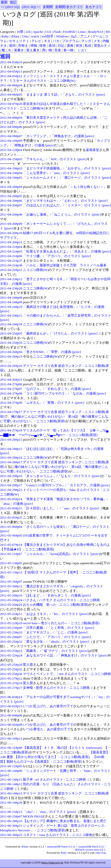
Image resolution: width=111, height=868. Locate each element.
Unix (25, 36)
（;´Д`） (82, 50)
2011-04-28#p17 (11, 462)
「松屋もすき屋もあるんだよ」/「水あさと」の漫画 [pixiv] (67, 251)
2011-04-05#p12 (11, 76)
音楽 (58, 50)
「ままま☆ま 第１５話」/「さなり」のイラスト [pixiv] (64, 94)
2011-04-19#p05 (11, 178)
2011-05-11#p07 (11, 554)
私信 (88, 46)
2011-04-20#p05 (11, 196)
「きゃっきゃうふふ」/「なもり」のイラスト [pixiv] (62, 476)
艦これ (7, 50)
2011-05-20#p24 (11, 600)
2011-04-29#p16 (11, 476)
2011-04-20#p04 (11, 187)
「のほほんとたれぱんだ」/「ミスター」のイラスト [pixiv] (67, 205)
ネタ (47, 41)
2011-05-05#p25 (11, 517)
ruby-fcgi (101, 853)
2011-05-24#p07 (11, 637)
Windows (62, 36)
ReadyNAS (96, 32)
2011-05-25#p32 (11, 669)
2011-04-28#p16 (11, 457)
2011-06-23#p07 (11, 816)
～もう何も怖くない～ (87, 187)
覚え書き (33, 50)
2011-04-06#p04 (11, 85)
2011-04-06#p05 (11, 94)
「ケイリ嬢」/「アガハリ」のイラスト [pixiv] (57, 256)
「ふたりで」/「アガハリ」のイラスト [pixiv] (57, 637)
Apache (38, 32)
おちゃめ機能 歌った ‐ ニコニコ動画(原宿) (56, 605)
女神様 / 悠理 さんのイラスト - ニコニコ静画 (56, 688)
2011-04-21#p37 (11, 261)
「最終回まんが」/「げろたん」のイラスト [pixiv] (60, 333)
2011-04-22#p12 (11, 270)
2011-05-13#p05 (11, 563)
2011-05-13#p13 (11, 572)
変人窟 (28, 665)
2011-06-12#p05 (11, 766)
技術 (43, 46)
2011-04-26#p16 (11, 366)
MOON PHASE (34, 816)
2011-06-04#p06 (11, 715)
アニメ (85, 36)
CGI (48, 32)
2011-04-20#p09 (11, 224)
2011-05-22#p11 (11, 614)
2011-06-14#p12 (11, 784)
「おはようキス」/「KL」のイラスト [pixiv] (56, 614)
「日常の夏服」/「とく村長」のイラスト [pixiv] (58, 628)
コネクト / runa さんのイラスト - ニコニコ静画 (57, 835)
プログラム (70, 41)
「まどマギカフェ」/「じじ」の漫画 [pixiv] (55, 632)
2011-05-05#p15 (11, 508)
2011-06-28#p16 (11, 821)
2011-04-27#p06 (11, 384)
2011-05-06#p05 (11, 535)
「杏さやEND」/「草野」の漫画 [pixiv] (52, 352)
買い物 (47, 50)
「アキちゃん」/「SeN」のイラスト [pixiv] (55, 159)
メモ (97, 41)
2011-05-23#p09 (11, 628)
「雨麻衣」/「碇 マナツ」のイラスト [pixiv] (56, 651)
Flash (57, 32)
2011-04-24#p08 (11, 297)
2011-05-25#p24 (11, 655)
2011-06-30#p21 (11, 826)
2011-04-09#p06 (11, 127)
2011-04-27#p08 (11, 393)
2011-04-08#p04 (11, 118)
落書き (19, 50)
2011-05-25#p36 (11, 674)
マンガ (86, 41)
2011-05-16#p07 (11, 582)
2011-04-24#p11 (11, 315)
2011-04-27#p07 (11, 389)
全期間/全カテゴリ (69, 7)
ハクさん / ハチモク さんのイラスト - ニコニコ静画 (61, 600)
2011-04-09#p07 (11, 136)
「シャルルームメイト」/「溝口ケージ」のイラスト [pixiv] (67, 178)
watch (35, 36)
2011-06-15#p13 (11, 812)
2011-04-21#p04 (11, 247)
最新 (4, 2)
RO (108, 32)
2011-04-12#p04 (11, 150)
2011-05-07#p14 (11, 545)
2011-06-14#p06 (11, 771)
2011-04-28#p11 (11, 440)
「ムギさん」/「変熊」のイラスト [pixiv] (53, 403)
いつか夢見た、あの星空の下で (47, 729)
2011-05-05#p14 (11, 499)
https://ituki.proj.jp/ (53, 862)
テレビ (36, 41)
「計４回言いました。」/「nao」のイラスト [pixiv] (61, 508)
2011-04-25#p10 (11, 343)
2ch (28, 32)
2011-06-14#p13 (11, 793)
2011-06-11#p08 (11, 748)
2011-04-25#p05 (11, 333)
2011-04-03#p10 (11, 62)
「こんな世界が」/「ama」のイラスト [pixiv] (56, 173)
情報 (34, 46)
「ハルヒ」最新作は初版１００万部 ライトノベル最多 (65, 265)
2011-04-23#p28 (11, 288)
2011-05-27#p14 (11, 683)
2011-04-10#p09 (11, 141)
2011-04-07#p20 (11, 104)
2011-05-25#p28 (11, 665)
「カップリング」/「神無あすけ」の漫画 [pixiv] (58, 136)
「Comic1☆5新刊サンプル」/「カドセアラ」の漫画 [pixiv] (66, 485)
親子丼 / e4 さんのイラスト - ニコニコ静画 (54, 779)
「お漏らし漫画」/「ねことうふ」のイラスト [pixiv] (62, 214)
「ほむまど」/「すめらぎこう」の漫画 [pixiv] (57, 595)
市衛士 (23, 46)
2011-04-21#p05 (11, 251)
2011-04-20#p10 (11, 233)
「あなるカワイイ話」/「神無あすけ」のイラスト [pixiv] (65, 655)
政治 (52, 46)
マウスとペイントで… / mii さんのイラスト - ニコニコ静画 (67, 674)
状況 (79, 46)
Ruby (5, 36)
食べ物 (68, 50)
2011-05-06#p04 (11, 527)
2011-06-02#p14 (11, 697)
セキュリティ (19, 41)
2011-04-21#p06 (11, 256)
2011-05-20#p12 (11, 586)
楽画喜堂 (92, 150)
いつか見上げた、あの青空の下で (48, 706)
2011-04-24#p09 (11, 302)
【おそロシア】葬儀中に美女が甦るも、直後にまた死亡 (65, 821)
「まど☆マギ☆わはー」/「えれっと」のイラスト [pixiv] (65, 201)
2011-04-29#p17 (11, 485)
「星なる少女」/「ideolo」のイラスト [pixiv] (56, 642)
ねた (74, 36)
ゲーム (97, 36)
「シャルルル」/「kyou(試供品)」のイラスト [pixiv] (61, 554)
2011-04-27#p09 (11, 403)
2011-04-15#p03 (11, 159)
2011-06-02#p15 (11, 706)
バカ (56, 41)
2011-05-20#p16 (11, 595)
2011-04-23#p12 (11, 279)
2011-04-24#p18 (11, 324)
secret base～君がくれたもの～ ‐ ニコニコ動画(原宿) (61, 623)
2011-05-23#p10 (11, 632)
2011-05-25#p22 (11, 642)
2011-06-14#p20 (11, 803)
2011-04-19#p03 (11, 168)
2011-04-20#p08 (11, 214)
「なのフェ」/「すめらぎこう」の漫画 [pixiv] (57, 389)
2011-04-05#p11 (11, 71)
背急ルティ (102, 46)
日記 (61, 46)
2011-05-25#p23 (11, 651)
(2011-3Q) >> (31, 7)
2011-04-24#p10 (11, 307)
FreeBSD (69, 32)
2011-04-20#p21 (11, 242)
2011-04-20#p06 (11, 201)
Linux (82, 32)
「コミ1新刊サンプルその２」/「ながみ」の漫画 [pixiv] (64, 393)
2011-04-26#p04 (11, 352)
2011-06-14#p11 (11, 779)
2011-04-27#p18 (11, 430)
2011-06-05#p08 (11, 725)
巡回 (12, 46)
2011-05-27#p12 (11, 678)
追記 (13, 2)
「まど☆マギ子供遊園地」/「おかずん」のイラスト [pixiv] (67, 168)
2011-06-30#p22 (11, 835)
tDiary (15, 36)
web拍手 (48, 36)
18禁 (20, 32)
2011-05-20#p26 (11, 605)
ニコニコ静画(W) (36, 270)
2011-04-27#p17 (11, 412)
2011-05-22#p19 (11, 623)
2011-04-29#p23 (11, 490)
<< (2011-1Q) (10, 7)
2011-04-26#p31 (11, 380)
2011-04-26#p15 (11, 356)
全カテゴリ (94, 7)
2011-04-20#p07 (11, 205)
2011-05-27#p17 (11, 688)
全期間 (48, 7)
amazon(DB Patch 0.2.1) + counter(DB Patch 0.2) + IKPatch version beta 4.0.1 (76, 848)
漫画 (70, 46)
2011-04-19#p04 (11, 173)
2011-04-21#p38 (11, 265)
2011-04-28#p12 (11, 449)
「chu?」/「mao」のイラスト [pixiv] (49, 812)
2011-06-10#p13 (11, 738)
